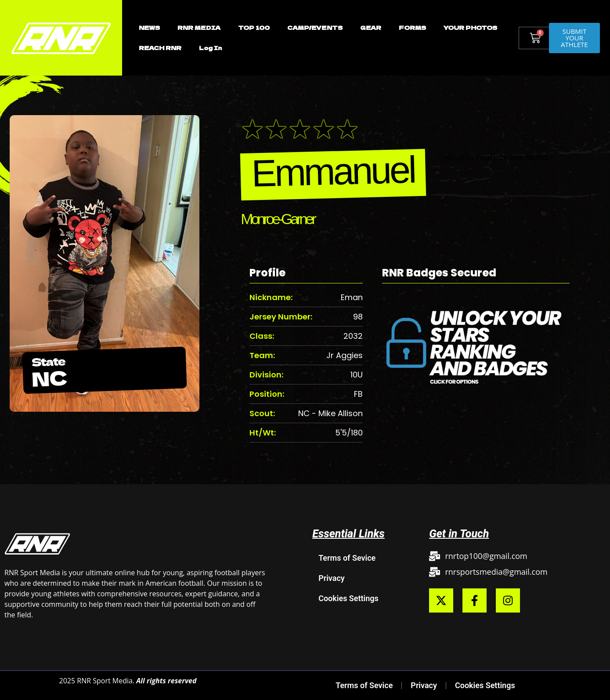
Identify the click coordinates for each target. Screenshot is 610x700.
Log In (210, 48)
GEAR (371, 27)
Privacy (332, 578)
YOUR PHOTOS (470, 27)
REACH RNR (160, 48)
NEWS (149, 27)
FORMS (412, 27)
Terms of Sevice (347, 558)
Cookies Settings (348, 598)
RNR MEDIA (199, 27)
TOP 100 (254, 27)
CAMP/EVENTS (315, 27)
